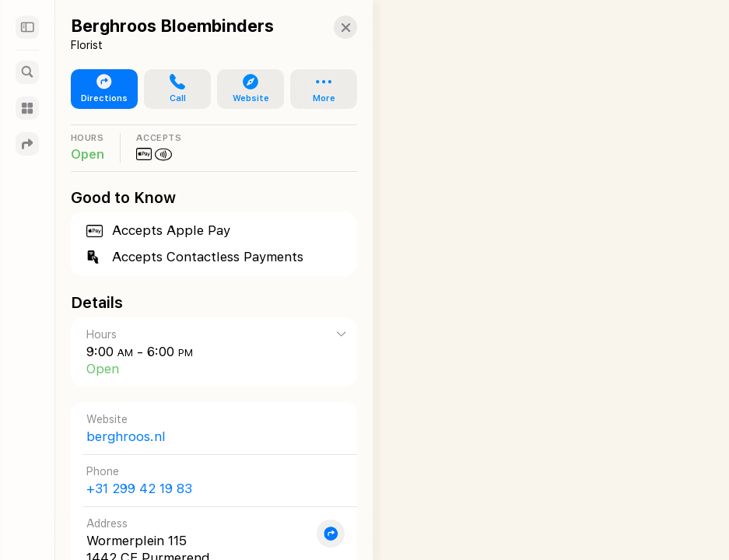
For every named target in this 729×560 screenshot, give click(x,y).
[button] (334, 27)
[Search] (27, 72)
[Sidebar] (27, 27)
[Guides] (27, 108)
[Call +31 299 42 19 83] (208, 480)
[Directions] (27, 144)
